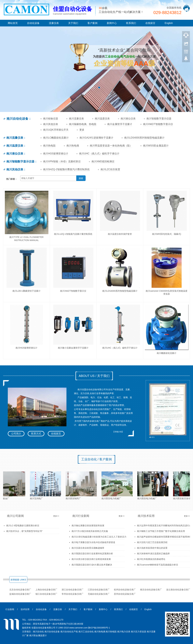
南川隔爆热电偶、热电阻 (83, 124)
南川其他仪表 (51, 124)
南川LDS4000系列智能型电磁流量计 (144, 138)
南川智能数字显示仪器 (159, 119)
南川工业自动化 (86, 632)
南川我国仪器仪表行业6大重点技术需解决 (92, 565)
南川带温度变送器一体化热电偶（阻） (111, 146)
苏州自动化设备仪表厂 (125, 594)
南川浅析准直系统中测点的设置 (152, 548)
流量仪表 (54, 23)
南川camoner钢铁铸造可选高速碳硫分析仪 (158, 565)
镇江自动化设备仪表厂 (46, 594)
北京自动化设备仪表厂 (20, 590)
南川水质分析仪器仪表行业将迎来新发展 (91, 559)
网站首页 (13, 23)
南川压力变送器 (139, 632)
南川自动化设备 (16, 119)
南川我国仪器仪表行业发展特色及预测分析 (92, 554)
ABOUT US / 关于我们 (94, 376)
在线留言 (150, 23)
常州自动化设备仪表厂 (73, 594)
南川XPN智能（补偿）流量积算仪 (62, 161)
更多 (82, 130)
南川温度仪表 (102, 119)
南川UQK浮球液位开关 (56, 130)
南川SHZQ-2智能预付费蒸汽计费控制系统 (66, 169)
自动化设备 (33, 23)
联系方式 (36, 434)
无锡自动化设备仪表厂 (99, 594)
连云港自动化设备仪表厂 (178, 590)
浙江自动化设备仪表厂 (73, 590)
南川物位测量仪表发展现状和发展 (88, 526)
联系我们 (131, 23)
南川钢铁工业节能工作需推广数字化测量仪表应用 (161, 531)
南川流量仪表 (76, 119)
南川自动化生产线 (69, 632)
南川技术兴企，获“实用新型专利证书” (24, 531)
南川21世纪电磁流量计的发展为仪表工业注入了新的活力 (99, 537)
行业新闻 (10, 609)
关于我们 (73, 23)
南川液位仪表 (128, 119)
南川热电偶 (73, 146)
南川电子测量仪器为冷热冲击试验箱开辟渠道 (93, 542)
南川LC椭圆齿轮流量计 (56, 138)
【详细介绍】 (118, 432)
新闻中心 (112, 23)
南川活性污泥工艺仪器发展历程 (152, 542)
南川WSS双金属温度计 (156, 146)
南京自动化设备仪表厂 (151, 590)
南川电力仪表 (124, 632)
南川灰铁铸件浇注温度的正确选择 (153, 554)
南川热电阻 (49, 146)
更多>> (56, 516)
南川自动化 (38, 632)
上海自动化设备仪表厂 (46, 590)
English (169, 23)
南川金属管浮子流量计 (120, 124)
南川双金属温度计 (38, 635)
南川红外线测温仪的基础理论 (151, 559)
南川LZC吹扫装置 (110, 169)
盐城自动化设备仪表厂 (20, 594)
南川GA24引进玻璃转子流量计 (96, 138)
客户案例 (92, 23)
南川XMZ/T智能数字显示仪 (158, 124)
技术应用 (25, 609)
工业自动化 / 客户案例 (97, 459)
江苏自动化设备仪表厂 (99, 590)
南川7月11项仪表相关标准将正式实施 (90, 531)
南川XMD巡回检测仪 (103, 161)
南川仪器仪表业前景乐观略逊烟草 (88, 548)
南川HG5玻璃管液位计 (56, 154)
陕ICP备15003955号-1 (99, 628)
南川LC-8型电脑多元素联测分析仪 (23, 526)
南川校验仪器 (51, 119)
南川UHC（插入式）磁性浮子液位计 (99, 154)
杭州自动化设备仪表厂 (125, 590)
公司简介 (16, 434)
